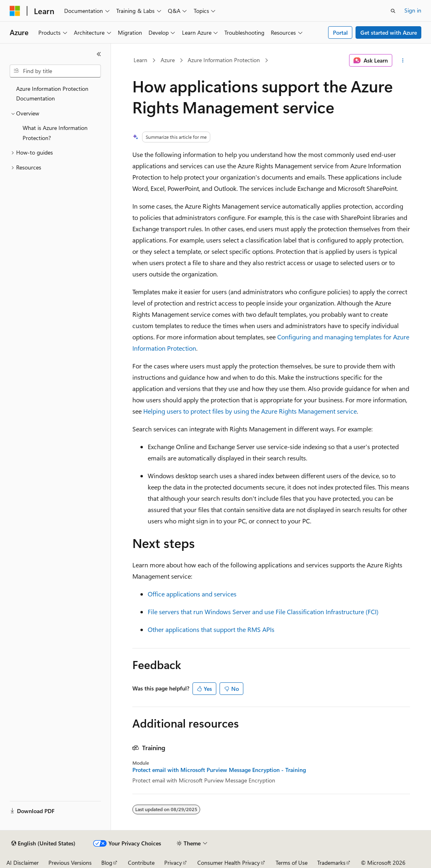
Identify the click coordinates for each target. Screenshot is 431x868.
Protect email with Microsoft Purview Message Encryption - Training (219, 770)
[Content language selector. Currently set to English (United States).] (43, 843)
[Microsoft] (15, 11)
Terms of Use (292, 863)
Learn (140, 60)
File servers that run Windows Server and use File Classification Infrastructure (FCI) (263, 612)
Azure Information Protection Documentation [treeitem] (52, 94)
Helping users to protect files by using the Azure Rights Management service (250, 411)
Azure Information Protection (224, 60)
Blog (107, 863)
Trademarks (331, 863)
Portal (340, 32)
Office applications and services (192, 594)
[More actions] (403, 61)
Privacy (173, 863)
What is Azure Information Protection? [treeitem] (55, 133)
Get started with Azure (389, 32)
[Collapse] (99, 54)
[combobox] (55, 71)
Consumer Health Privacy (229, 863)
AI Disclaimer (23, 863)
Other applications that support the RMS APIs (211, 629)
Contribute (141, 863)
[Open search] (393, 11)
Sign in (413, 10)
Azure (168, 60)
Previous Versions (70, 863)
